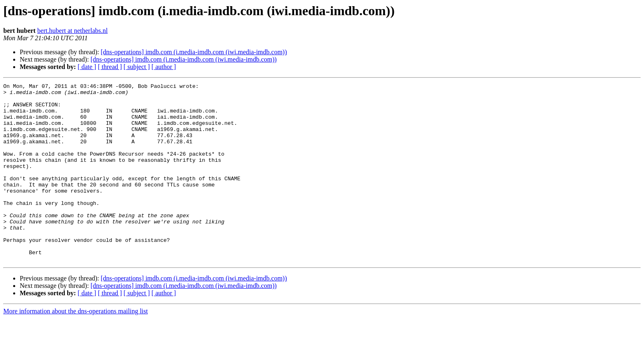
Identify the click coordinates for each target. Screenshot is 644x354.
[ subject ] (137, 67)
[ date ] (87, 67)
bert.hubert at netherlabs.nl (73, 31)
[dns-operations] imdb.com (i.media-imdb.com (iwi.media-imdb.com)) (194, 52)
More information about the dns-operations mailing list (76, 347)
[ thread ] (110, 67)
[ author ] (164, 67)
